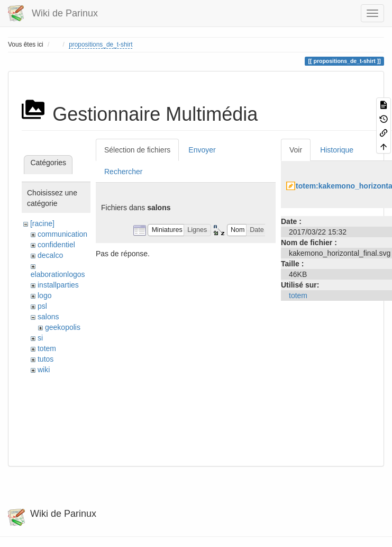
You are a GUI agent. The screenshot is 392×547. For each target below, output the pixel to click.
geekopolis (63, 327)
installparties (58, 285)
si (40, 338)
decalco (50, 255)
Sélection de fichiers (137, 150)
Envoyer (202, 150)
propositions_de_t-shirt (101, 44)
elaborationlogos (58, 274)
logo (44, 295)
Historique (337, 150)
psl (42, 306)
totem (47, 348)
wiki (44, 370)
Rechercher (123, 172)
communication (62, 234)
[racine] (42, 223)
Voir (296, 150)
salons (48, 317)
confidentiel (56, 245)
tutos (45, 359)
